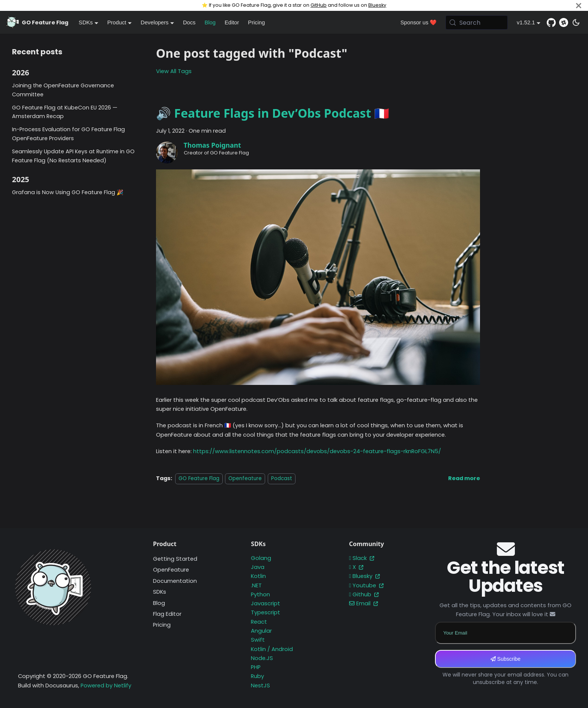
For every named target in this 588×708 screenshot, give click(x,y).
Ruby (257, 676)
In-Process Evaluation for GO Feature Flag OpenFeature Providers (68, 134)
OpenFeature (171, 570)
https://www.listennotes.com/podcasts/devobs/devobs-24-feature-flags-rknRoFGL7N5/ (317, 451)
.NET (256, 585)
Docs (189, 22)
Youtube (366, 585)
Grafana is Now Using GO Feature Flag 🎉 (68, 192)
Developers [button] (154, 22)
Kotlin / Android (272, 649)
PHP (256, 667)
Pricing (256, 22)
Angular (261, 631)
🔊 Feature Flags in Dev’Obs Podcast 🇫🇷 (273, 113)
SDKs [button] (86, 22)
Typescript (265, 612)
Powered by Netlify (106, 686)
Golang (261, 558)
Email (364, 603)
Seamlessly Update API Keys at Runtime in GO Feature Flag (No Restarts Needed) (73, 156)
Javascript (265, 603)
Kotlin (258, 576)
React (259, 622)
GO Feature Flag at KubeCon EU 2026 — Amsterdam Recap (65, 112)
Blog (210, 22)
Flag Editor (167, 614)
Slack (362, 558)
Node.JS (262, 658)
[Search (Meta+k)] (477, 22)
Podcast (282, 478)
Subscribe (505, 659)
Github (364, 594)
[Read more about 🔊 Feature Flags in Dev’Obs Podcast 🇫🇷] (464, 478)
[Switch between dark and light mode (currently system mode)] (576, 22)
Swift (258, 640)
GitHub (319, 5)
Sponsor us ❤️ (419, 22)
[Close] (579, 5)
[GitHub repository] (551, 22)
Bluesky (377, 5)
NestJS (260, 686)
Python (260, 594)
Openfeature (245, 478)
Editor (232, 22)
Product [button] (117, 22)
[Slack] (564, 22)
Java (258, 567)
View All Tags (174, 71)
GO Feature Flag (199, 478)
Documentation (175, 581)
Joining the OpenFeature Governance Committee (63, 90)
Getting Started (175, 559)
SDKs (160, 592)
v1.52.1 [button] (526, 22)
